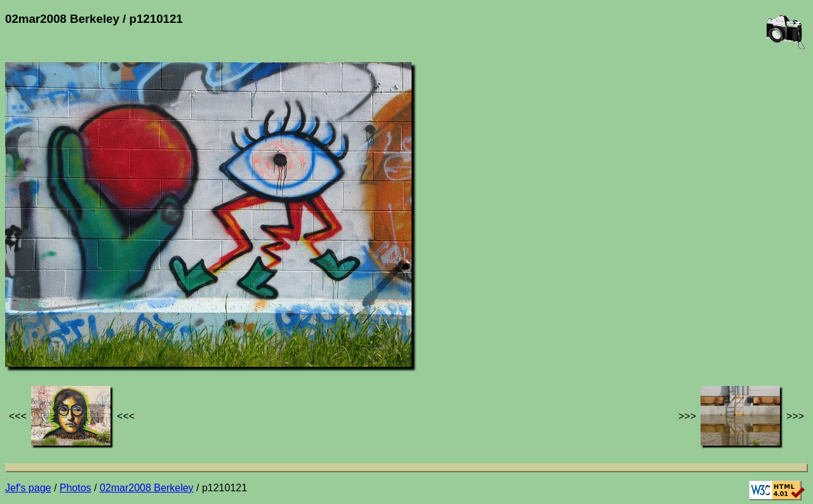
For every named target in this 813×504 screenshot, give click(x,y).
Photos (76, 488)
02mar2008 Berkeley (147, 488)
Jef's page (28, 488)
